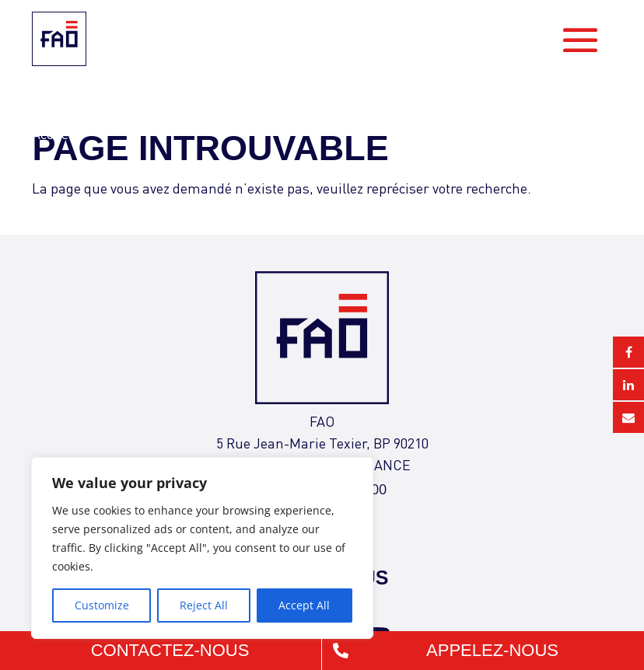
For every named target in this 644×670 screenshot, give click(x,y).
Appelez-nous (492, 650)
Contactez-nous (170, 650)
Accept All (304, 605)
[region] (202, 548)
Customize (102, 605)
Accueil (54, 133)
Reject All (204, 605)
